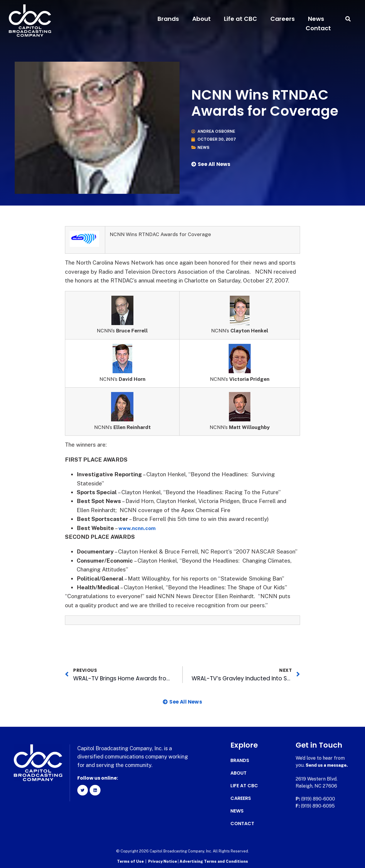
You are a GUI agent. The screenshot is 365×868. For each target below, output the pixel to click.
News (316, 19)
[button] (348, 19)
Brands (168, 19)
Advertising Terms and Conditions (214, 861)
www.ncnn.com (139, 528)
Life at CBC (241, 19)
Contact (318, 28)
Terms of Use (130, 861)
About (201, 19)
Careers (283, 19)
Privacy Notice (163, 861)
